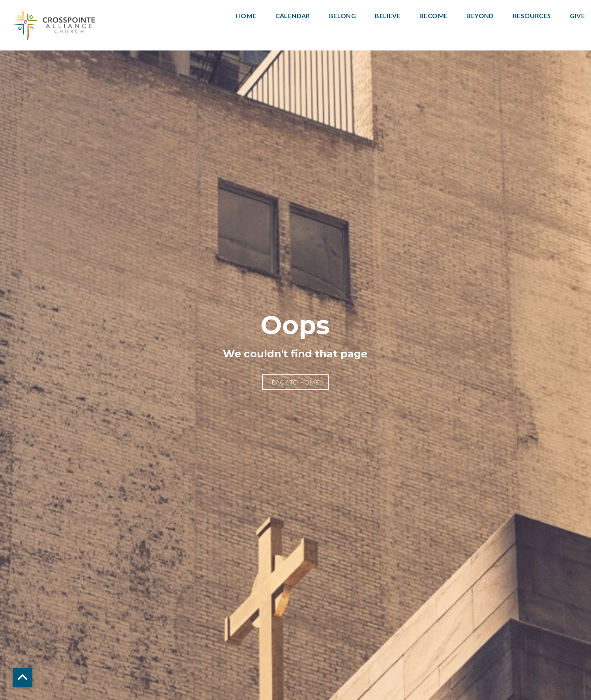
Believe (388, 16)
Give (577, 16)
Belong (342, 16)
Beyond (480, 16)
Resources (532, 16)
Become (433, 16)
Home (246, 16)
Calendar (293, 16)
